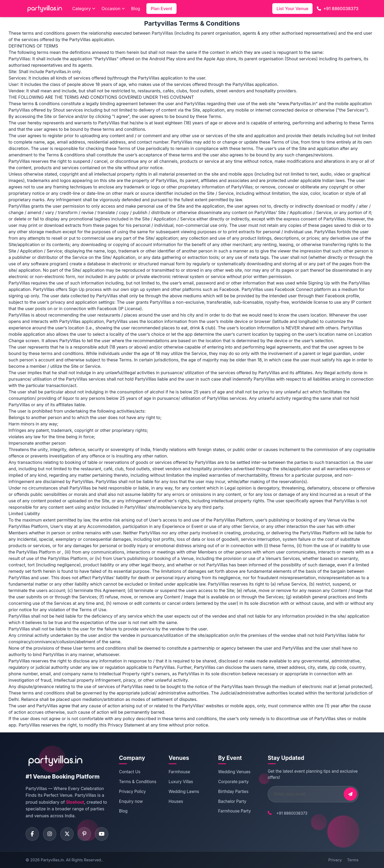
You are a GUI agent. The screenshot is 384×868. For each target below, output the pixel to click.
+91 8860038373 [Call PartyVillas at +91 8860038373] (292, 813)
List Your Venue (292, 9)
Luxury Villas (181, 782)
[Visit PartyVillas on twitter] (67, 834)
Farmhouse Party (235, 811)
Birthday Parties (233, 792)
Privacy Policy (132, 792)
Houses (176, 801)
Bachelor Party (232, 801)
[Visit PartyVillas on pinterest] (84, 834)
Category (84, 9)
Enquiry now (131, 801)
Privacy (335, 860)
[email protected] (355, 686)
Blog (136, 9)
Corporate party (233, 782)
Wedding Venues (234, 772)
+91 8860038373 (338, 9)
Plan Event (161, 9)
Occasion (113, 9)
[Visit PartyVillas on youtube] (102, 834)
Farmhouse (179, 772)
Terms (353, 860)
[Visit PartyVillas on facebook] (32, 834)
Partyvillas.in (52, 860)
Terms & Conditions (138, 782)
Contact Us (130, 772)
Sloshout (75, 802)
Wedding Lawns (184, 792)
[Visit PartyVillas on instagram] (50, 834)
